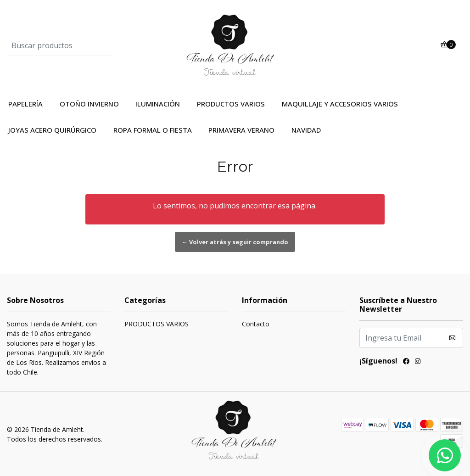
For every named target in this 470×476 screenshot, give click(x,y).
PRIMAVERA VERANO (241, 130)
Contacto (256, 324)
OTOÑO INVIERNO (89, 104)
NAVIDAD (306, 130)
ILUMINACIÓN (158, 104)
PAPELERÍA (25, 104)
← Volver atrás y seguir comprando (235, 242)
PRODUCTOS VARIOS (231, 104)
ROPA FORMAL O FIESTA (153, 130)
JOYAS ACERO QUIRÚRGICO (52, 130)
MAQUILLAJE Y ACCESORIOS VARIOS (340, 104)
